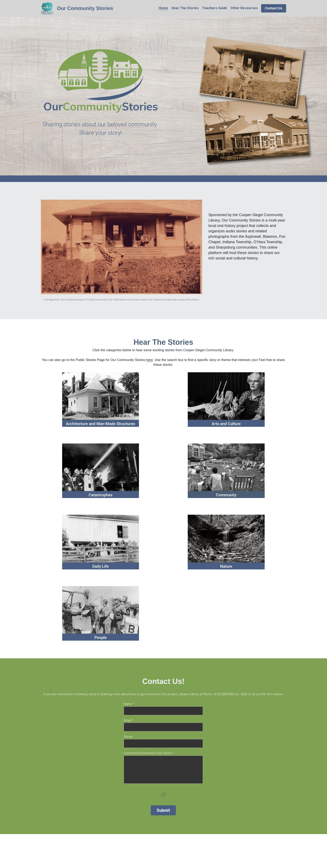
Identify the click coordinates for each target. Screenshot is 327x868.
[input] (163, 711)
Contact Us (274, 8)
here (150, 360)
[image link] (47, 8)
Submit (163, 810)
